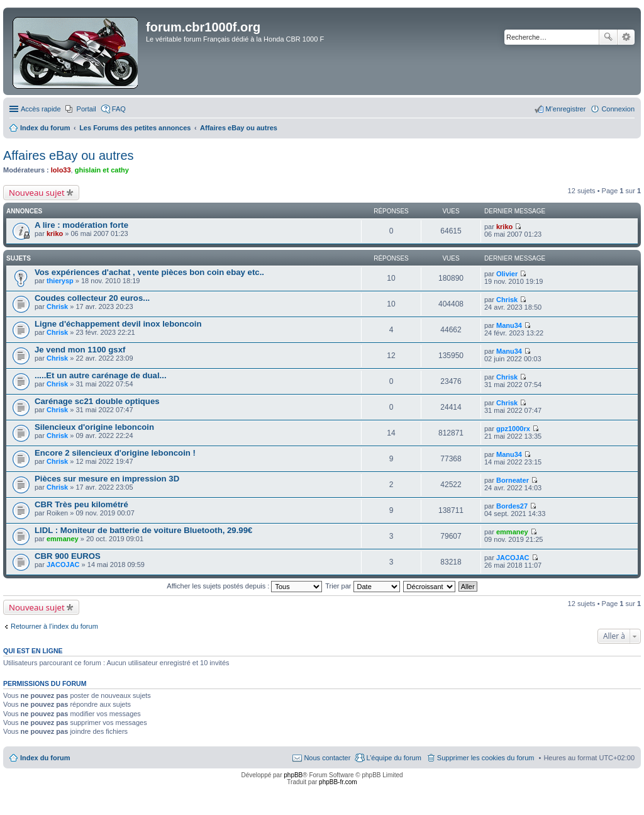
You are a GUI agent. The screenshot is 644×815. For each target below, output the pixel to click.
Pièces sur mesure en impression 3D (107, 479)
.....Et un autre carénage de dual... (101, 375)
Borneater (513, 480)
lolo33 (61, 170)
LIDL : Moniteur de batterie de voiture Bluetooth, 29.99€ (143, 530)
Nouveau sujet (37, 193)
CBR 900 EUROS (68, 556)
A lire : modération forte (81, 225)
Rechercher (608, 37)
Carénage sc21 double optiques (97, 401)
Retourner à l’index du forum (54, 626)
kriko (55, 233)
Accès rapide (41, 109)
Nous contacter (327, 758)
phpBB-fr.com (338, 782)
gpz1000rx (513, 429)
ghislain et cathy (102, 170)
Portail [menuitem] (86, 109)
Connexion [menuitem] (618, 109)
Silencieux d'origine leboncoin (94, 427)
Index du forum (45, 758)
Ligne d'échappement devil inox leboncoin (118, 324)
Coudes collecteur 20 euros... (92, 298)
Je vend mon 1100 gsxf (80, 350)
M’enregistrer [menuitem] (565, 109)
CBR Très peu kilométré (81, 504)
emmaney (63, 539)
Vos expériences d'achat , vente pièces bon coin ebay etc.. (149, 272)
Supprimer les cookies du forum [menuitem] (486, 758)
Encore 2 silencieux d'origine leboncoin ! (115, 453)
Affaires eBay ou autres (69, 155)
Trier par (362, 586)
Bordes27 (512, 506)
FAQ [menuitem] (119, 109)
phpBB (293, 775)
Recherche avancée (626, 37)
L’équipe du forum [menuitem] (393, 758)
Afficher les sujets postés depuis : (244, 586)
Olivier (507, 274)
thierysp (60, 281)
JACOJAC (63, 565)
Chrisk (57, 306)
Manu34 (509, 325)
